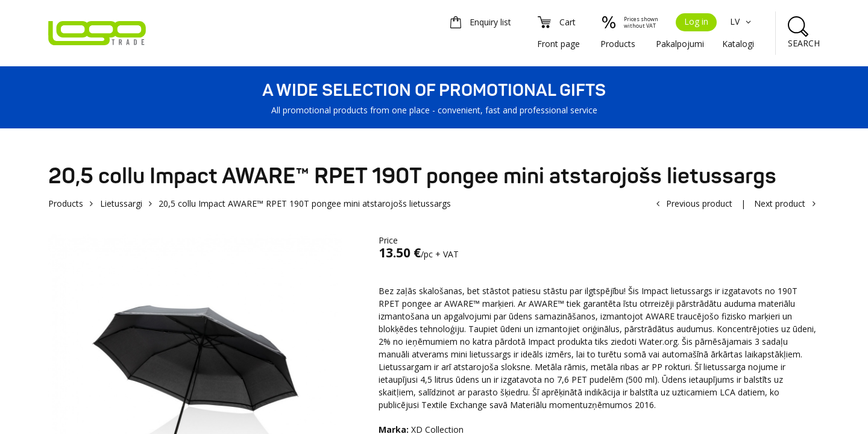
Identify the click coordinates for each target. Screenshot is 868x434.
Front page (558, 44)
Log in (696, 21)
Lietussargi (121, 203)
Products (618, 44)
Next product (780, 203)
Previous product (699, 203)
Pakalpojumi (680, 44)
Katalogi (738, 44)
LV (742, 21)
